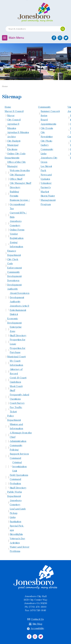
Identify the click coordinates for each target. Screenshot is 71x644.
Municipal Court (16, 357)
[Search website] (32, 29)
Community (44, 107)
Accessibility (36, 628)
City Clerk (13, 259)
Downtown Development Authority (14, 285)
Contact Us (35, 619)
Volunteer (46, 183)
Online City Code (16, 154)
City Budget (14, 141)
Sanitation (16, 522)
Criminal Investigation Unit (20, 467)
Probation (15, 483)
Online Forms (17, 230)
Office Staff (16, 179)
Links (13, 517)
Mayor (11, 116)
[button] (63, 29)
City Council (14, 120)
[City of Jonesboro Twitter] (66, 38)
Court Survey (17, 403)
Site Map (36, 624)
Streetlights (16, 534)
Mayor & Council (14, 111)
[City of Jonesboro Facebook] (54, 38)
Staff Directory (18, 335)
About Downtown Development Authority (20, 297)
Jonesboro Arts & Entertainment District (20, 310)
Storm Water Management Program (48, 200)
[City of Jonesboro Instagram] (60, 38)
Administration (18, 441)
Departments (12, 158)
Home (8, 107)
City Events (47, 128)
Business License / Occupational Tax (20, 204)
